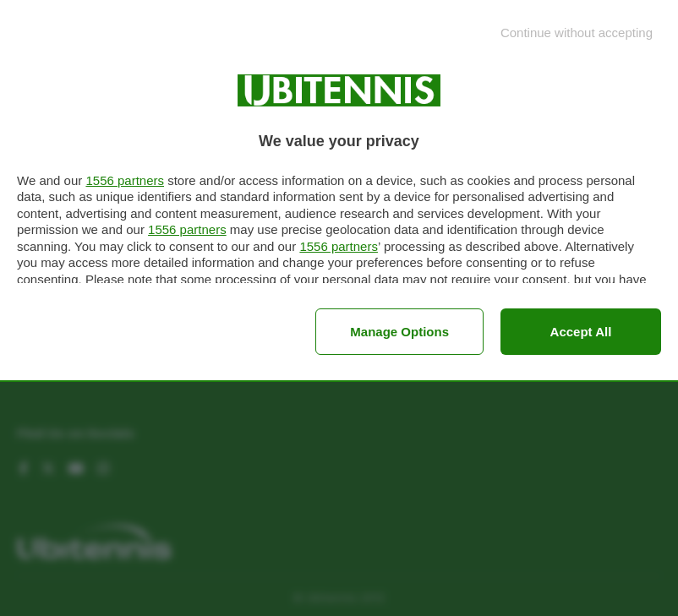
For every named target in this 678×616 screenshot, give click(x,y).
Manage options (399, 332)
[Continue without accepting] (577, 33)
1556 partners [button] (125, 180)
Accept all (581, 332)
